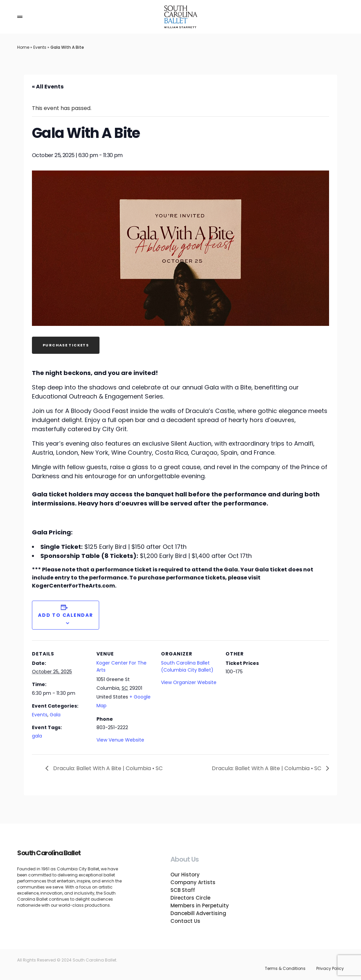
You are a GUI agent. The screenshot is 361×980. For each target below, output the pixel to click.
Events (40, 47)
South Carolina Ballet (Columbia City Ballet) (187, 666)
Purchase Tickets (66, 345)
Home (23, 47)
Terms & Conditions (285, 969)
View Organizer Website (189, 682)
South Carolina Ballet (49, 853)
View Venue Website (120, 740)
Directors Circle (190, 898)
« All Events (48, 87)
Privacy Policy (330, 969)
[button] (20, 17)
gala (37, 736)
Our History (185, 875)
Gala (55, 715)
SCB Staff (183, 890)
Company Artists (193, 882)
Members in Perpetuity (200, 906)
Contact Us (185, 921)
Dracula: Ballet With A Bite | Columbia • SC (107, 768)
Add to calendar (65, 615)
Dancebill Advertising (198, 913)
